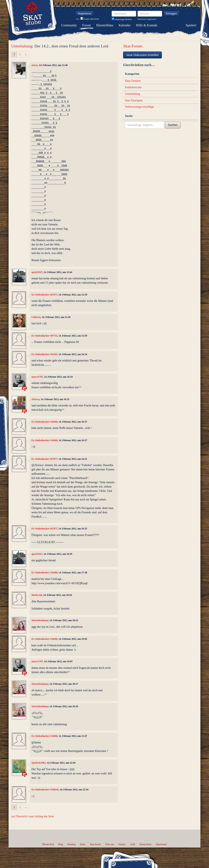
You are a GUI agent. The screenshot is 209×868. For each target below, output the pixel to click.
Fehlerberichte (133, 87)
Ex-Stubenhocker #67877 (44, 295)
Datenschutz (145, 844)
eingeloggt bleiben (122, 19)
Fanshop (71, 844)
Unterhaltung (22, 46)
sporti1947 (37, 272)
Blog (61, 844)
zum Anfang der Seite (42, 816)
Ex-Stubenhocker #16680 (44, 422)
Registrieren (85, 14)
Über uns (110, 844)
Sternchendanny (40, 620)
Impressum (161, 844)
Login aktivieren (90, 19)
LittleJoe (36, 317)
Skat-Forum (133, 46)
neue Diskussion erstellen (142, 55)
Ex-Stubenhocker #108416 (45, 790)
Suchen (173, 125)
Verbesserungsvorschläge (139, 107)
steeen (35, 65)
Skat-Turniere (133, 81)
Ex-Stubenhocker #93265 (44, 354)
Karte (83, 844)
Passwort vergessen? (147, 19)
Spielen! (191, 25)
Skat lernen (95, 844)
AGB (132, 844)
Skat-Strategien (134, 100)
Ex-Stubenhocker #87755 (44, 336)
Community (69, 25)
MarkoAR (37, 595)
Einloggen (172, 14)
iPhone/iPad (48, 844)
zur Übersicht (19, 816)
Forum (87, 25)
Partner (122, 844)
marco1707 (37, 377)
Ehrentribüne (105, 25)
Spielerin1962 (38, 763)
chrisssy (36, 399)
